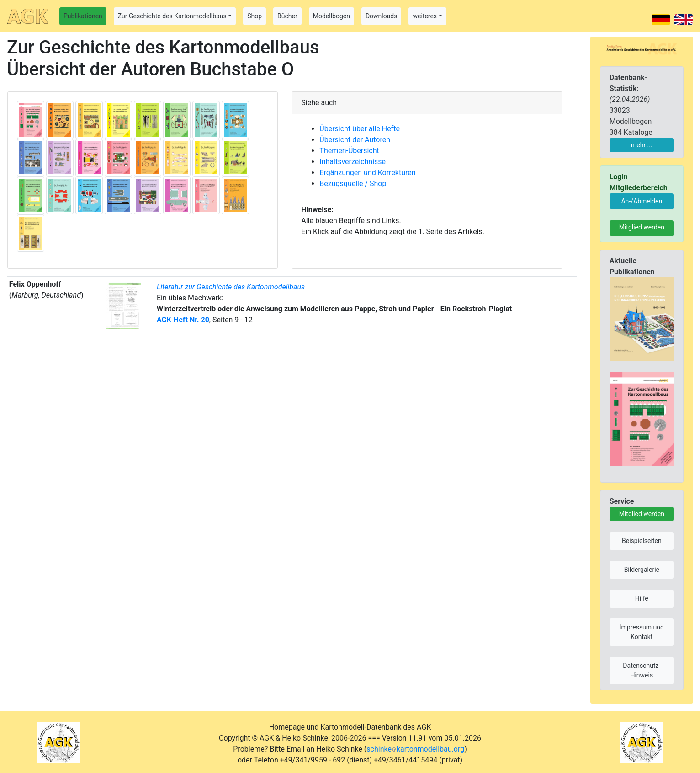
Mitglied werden (642, 227)
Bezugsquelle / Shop (353, 184)
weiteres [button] (425, 16)
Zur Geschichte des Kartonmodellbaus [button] (172, 16)
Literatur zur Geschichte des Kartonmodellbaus (231, 287)
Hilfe (642, 598)
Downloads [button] (382, 16)
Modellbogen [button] (331, 16)
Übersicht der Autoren (355, 140)
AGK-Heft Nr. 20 (183, 320)
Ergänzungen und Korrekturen (367, 173)
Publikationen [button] (83, 16)
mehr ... (642, 145)
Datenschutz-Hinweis (642, 670)
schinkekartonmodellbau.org (415, 749)
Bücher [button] (287, 16)
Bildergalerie (642, 570)
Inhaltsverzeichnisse (353, 162)
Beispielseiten (642, 541)
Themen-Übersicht (349, 151)
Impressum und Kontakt (642, 632)
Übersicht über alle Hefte (360, 129)
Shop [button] (255, 16)
